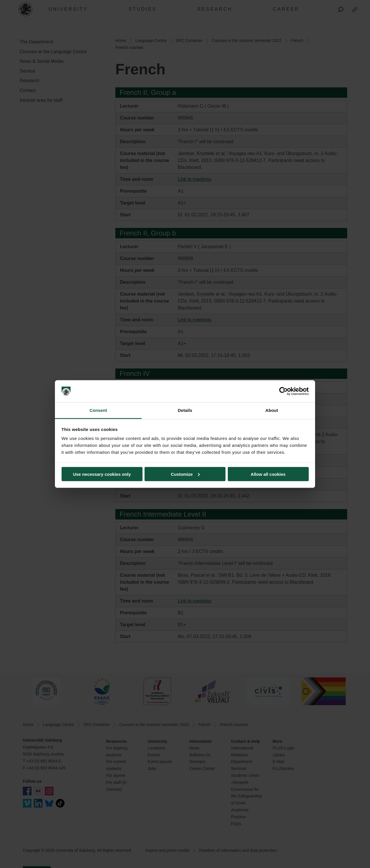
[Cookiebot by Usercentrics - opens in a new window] (283, 391)
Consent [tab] (98, 410)
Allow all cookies (268, 474)
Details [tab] (185, 410)
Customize (185, 474)
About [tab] (272, 410)
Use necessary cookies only (102, 474)
